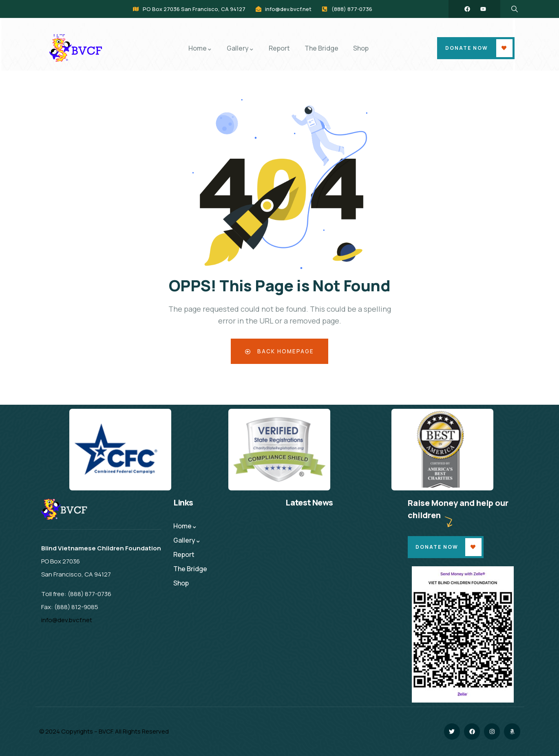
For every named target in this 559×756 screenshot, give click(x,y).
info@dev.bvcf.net (67, 620)
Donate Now (467, 48)
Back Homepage (279, 351)
